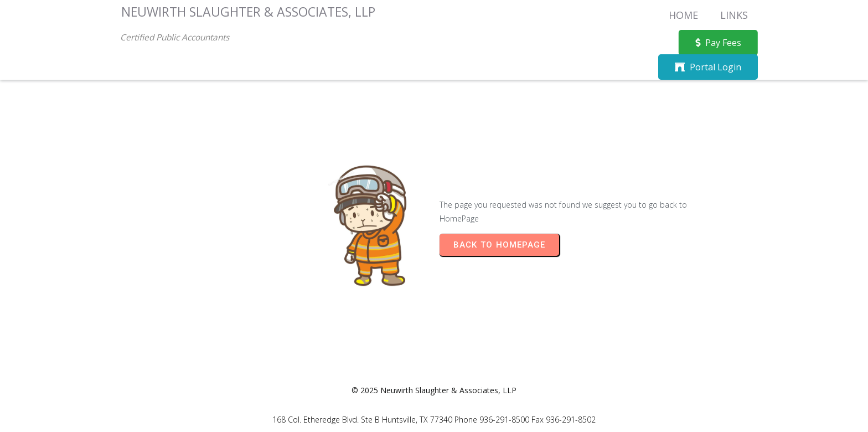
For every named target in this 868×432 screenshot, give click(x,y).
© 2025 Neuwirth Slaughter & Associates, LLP (434, 390)
